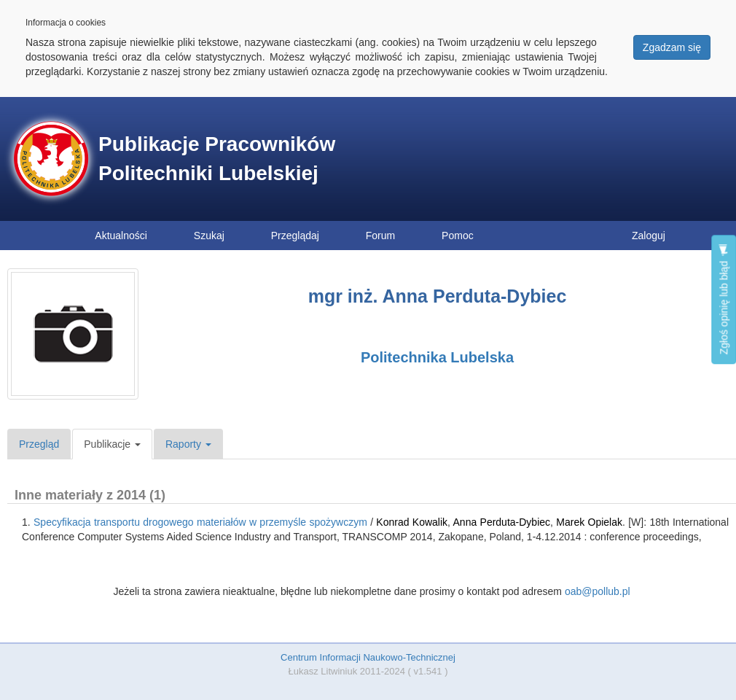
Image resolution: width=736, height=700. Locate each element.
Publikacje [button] (112, 444)
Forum (380, 236)
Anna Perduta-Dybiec (502, 522)
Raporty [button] (188, 444)
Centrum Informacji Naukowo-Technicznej (368, 657)
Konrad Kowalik (412, 522)
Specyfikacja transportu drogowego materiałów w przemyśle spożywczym (200, 522)
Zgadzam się (672, 47)
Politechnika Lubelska (437, 357)
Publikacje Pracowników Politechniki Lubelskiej (217, 159)
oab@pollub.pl (598, 591)
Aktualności (121, 236)
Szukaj (209, 236)
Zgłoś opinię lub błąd (724, 299)
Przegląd (39, 444)
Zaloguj (649, 236)
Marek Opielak (589, 522)
